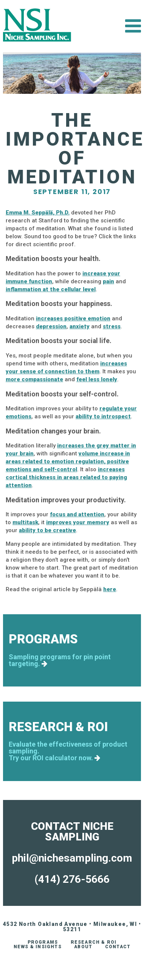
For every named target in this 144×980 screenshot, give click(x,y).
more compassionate (34, 379)
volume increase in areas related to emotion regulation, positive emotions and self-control (68, 461)
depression (51, 326)
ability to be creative (47, 530)
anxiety (80, 326)
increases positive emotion (73, 318)
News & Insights (38, 947)
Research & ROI (94, 942)
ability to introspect (103, 416)
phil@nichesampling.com (72, 858)
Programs (43, 942)
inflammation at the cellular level (51, 289)
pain (108, 281)
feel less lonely (97, 379)
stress (112, 326)
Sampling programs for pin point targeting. (60, 660)
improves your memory (78, 522)
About (83, 947)
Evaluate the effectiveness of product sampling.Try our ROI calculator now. (68, 751)
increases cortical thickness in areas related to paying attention (66, 477)
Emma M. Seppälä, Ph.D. (38, 213)
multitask (25, 522)
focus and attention (77, 514)
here (110, 589)
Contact (118, 947)
